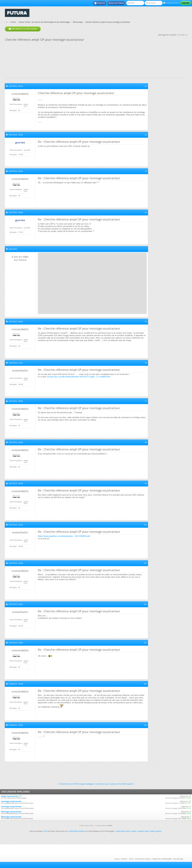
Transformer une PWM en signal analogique (77, 784)
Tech (45, 831)
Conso (131, 859)
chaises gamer (156, 831)
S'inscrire (100, 3)
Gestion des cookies (143, 859)
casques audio (143, 831)
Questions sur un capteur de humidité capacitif (114, 784)
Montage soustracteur (11, 817)
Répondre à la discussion (23, 29)
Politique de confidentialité (162, 859)
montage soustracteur (11, 801)
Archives (124, 859)
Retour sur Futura (116, 3)
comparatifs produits (76, 831)
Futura (117, 859)
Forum (13, 22)
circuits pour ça (54, 377)
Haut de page (178, 859)
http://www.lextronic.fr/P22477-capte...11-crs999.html (86, 377)
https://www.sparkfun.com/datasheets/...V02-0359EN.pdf (64, 536)
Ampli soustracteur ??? (11, 796)
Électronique (78, 22)
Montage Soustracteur (11, 812)
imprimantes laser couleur (126, 831)
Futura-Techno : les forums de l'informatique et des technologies (44, 22)
